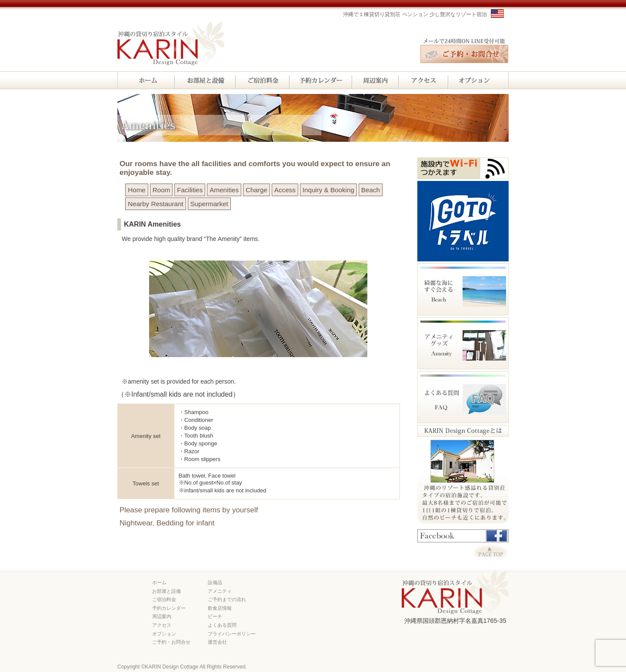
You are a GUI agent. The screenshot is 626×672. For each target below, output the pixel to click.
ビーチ (215, 616)
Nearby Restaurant (155, 204)
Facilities (190, 190)
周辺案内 (162, 616)
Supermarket (209, 204)
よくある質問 (222, 625)
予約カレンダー (169, 608)
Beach (371, 190)
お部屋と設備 (166, 591)
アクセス (162, 625)
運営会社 (217, 642)
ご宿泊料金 (164, 599)
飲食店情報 (220, 608)
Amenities (224, 190)
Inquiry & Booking (328, 190)
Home (137, 190)
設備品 (215, 582)
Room (161, 190)
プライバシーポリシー (232, 634)
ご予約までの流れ (227, 599)
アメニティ (220, 591)
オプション (164, 634)
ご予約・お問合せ (171, 642)
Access (285, 190)
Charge (256, 190)
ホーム (159, 582)
